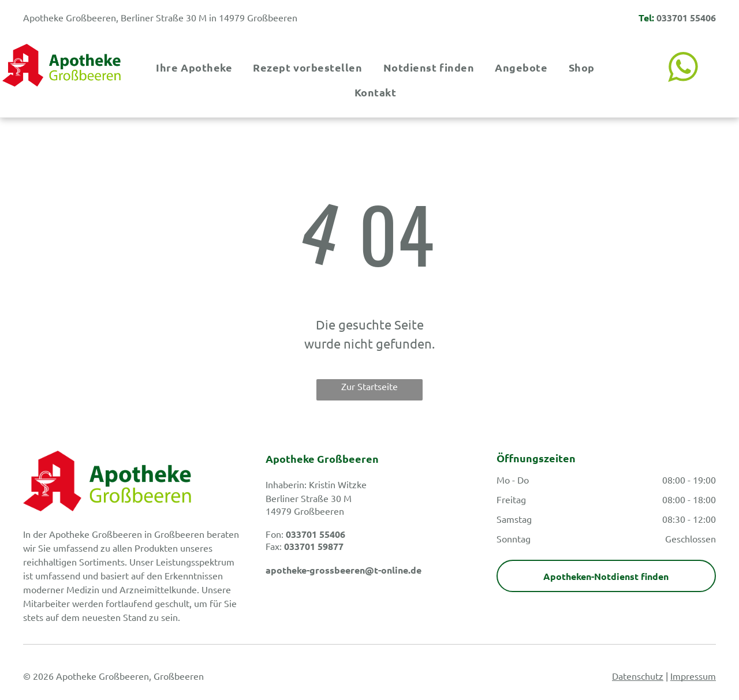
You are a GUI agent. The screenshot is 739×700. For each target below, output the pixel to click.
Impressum (693, 676)
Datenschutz (638, 676)
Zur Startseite (369, 386)
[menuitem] (193, 67)
